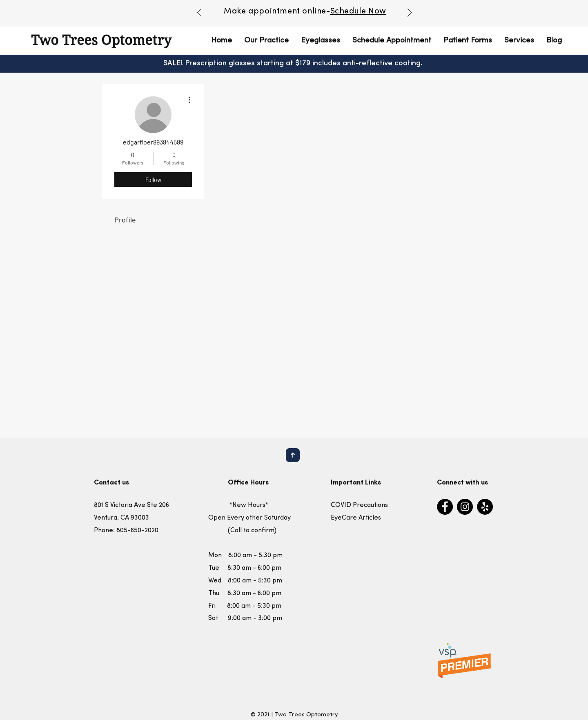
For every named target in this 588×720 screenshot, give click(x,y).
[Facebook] (445, 507)
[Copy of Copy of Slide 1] (310, 15)
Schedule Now (358, 11)
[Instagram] (465, 507)
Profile (125, 220)
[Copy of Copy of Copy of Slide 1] (318, 15)
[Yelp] (485, 507)
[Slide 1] (291, 15)
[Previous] (199, 13)
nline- (319, 11)
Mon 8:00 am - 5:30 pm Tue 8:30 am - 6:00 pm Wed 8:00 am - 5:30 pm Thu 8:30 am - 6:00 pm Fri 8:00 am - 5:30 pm (245, 581)
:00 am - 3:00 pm (257, 618)
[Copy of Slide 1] (301, 15)
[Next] (410, 13)
